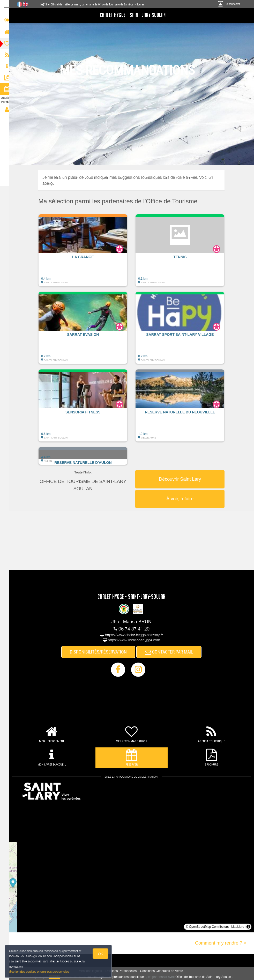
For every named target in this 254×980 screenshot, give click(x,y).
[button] (85, 253)
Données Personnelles (124, 971)
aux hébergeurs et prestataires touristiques (118, 977)
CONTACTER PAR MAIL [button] (171, 652)
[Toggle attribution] (248, 927)
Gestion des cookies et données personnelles (39, 971)
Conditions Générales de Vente (164, 971)
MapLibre (238, 927)
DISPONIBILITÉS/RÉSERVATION (101, 652)
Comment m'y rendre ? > (221, 943)
